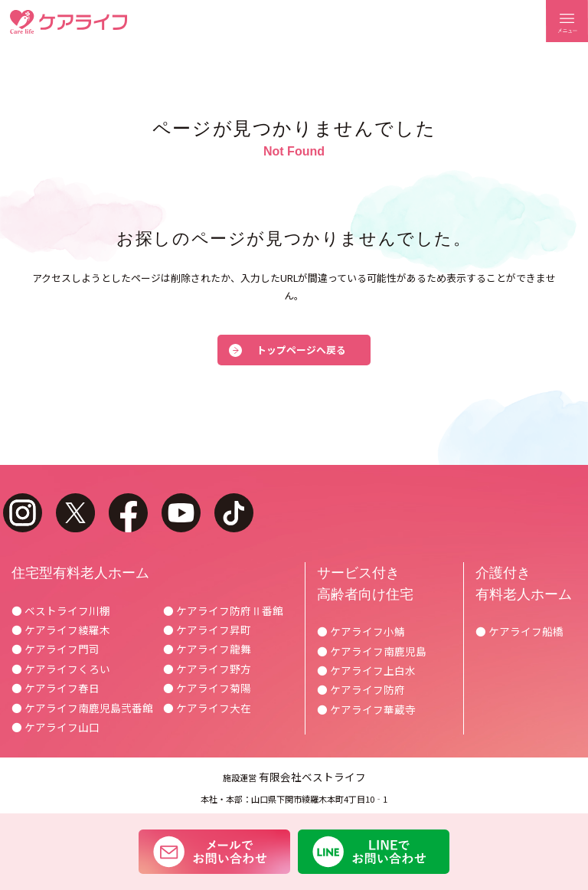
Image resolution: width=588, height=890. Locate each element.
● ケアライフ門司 (56, 649)
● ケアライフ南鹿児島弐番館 (82, 708)
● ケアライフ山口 (56, 727)
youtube (181, 513)
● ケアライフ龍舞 (207, 649)
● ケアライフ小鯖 (361, 631)
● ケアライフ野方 (207, 669)
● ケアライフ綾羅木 (61, 630)
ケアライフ (69, 22)
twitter (75, 513)
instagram (23, 513)
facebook (128, 513)
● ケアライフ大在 (207, 708)
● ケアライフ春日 (56, 688)
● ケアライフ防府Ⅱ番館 (223, 610)
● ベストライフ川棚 (61, 610)
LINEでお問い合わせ (374, 852)
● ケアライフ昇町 (207, 630)
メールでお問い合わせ (214, 852)
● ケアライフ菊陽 (207, 688)
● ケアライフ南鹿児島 (372, 651)
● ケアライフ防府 (361, 689)
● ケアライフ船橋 (519, 631)
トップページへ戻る (301, 350)
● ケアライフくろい (61, 669)
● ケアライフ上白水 (366, 670)
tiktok (234, 513)
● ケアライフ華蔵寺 (366, 709)
